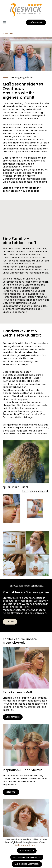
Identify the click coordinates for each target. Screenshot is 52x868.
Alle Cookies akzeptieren (27, 864)
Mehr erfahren (13, 717)
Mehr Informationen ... (26, 845)
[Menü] (6, 22)
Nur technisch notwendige (27, 857)
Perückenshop (36, 22)
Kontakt (10, 622)
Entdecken (11, 792)
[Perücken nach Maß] (26, 668)
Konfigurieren (27, 851)
